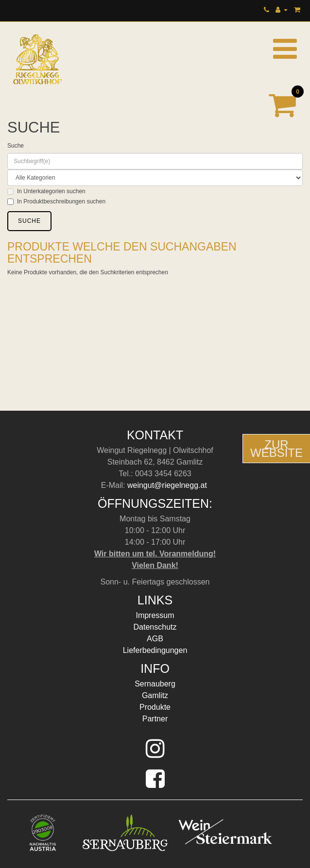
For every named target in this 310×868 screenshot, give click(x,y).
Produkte (155, 707)
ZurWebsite (276, 449)
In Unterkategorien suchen (46, 191)
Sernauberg (155, 684)
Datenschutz (155, 627)
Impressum (155, 615)
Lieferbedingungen (155, 650)
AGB (155, 639)
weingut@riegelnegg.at (168, 485)
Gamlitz (155, 695)
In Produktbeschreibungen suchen (56, 201)
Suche (16, 146)
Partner (155, 719)
